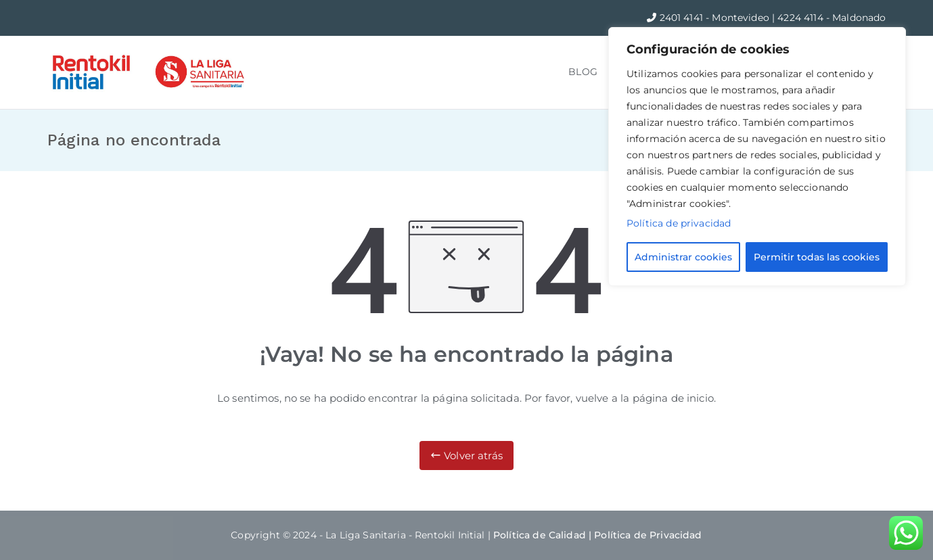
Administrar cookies (683, 257)
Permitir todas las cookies (817, 257)
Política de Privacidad (648, 535)
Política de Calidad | (544, 535)
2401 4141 (683, 18)
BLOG (583, 72)
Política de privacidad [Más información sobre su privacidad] (679, 223)
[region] (757, 157)
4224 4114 (802, 18)
